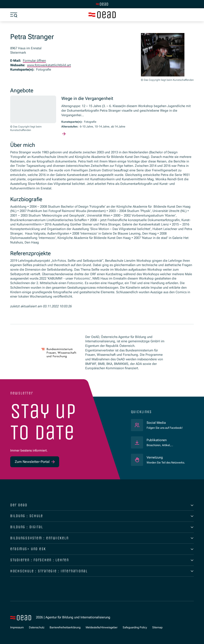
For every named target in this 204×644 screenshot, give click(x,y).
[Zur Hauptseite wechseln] (102, 4)
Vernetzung (155, 457)
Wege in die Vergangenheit (87, 98)
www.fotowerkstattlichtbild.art (49, 65)
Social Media (165, 423)
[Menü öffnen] (14, 15)
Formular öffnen (34, 61)
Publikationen (157, 440)
